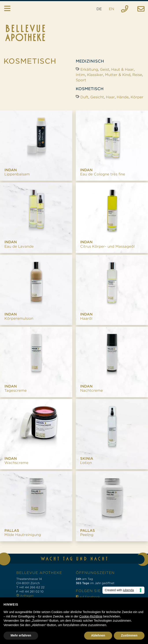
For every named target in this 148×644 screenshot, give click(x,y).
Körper (137, 97)
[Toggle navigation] (7, 9)
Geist (105, 69)
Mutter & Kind (118, 75)
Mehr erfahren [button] (21, 635)
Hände (123, 97)
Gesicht (97, 97)
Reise (137, 75)
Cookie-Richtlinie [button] (91, 616)
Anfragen (25, 596)
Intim (80, 75)
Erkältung (89, 69)
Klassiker (95, 75)
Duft (84, 97)
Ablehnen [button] (98, 635)
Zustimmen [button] (129, 635)
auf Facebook (88, 597)
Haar (110, 97)
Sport (81, 80)
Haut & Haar (122, 69)
